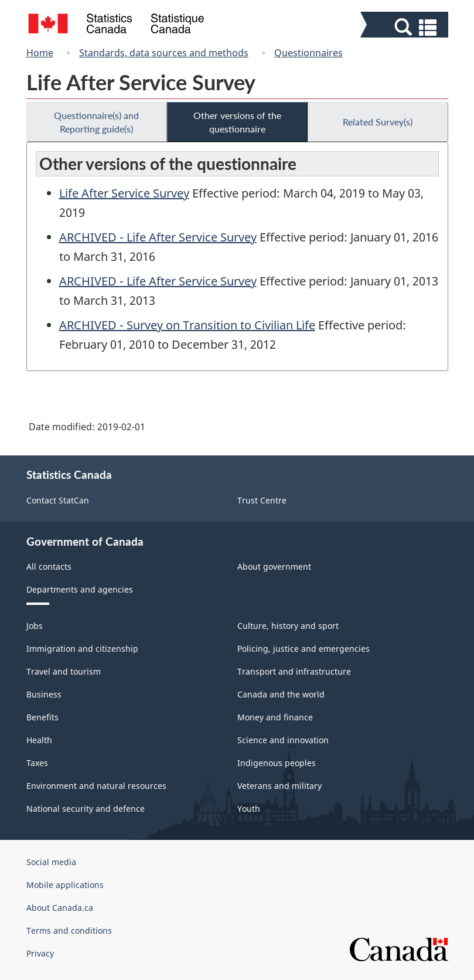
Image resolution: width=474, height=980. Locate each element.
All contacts (49, 566)
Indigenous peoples (277, 763)
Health (39, 740)
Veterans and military (279, 786)
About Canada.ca (60, 908)
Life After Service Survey (124, 193)
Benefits (42, 717)
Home (40, 53)
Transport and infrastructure (294, 671)
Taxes (37, 763)
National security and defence (86, 809)
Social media (51, 862)
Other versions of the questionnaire (237, 122)
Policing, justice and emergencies (304, 649)
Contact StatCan (58, 500)
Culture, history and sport (288, 626)
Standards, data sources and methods (164, 53)
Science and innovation (283, 740)
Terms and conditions (69, 930)
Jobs (35, 626)
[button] (406, 27)
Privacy (40, 953)
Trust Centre (262, 500)
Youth (249, 809)
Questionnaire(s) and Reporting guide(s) (96, 122)
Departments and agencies (80, 589)
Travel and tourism (64, 671)
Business (44, 694)
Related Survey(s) (378, 122)
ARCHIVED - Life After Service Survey (158, 237)
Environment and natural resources (96, 786)
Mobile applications (65, 885)
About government (274, 566)
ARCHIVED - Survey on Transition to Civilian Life (187, 325)
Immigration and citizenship (82, 649)
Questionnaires (308, 53)
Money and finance (275, 717)
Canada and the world (281, 694)
